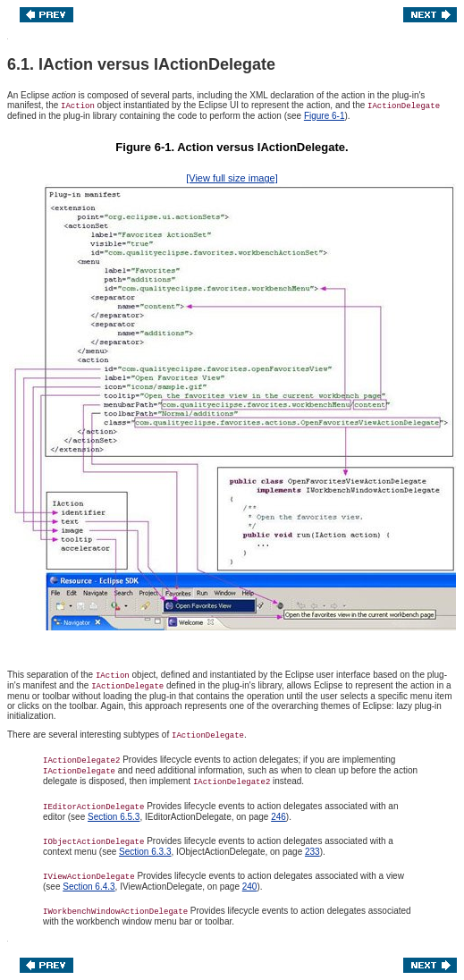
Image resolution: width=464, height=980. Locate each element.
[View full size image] (232, 178)
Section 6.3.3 (145, 852)
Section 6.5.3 (114, 817)
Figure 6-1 (325, 116)
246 (278, 817)
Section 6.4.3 (89, 887)
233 (312, 852)
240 (250, 887)
